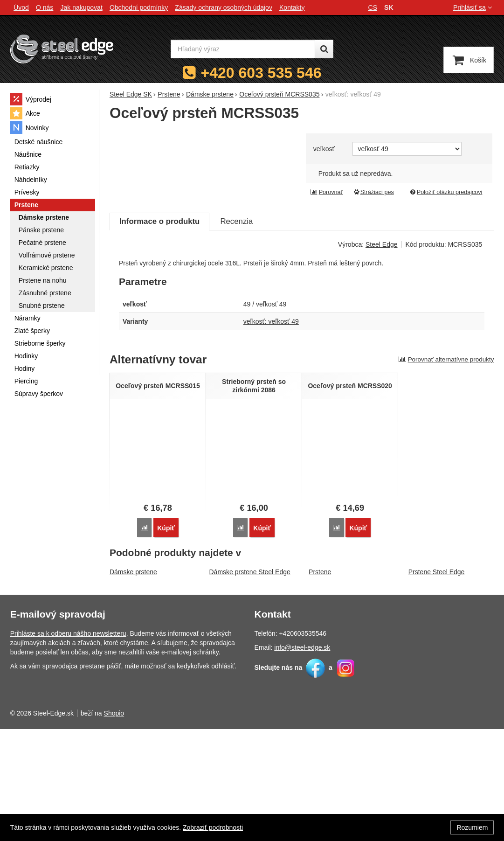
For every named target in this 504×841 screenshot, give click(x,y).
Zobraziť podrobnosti (213, 827)
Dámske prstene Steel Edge (250, 684)
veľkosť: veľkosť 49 (271, 433)
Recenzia (236, 333)
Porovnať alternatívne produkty (446, 471)
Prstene (320, 684)
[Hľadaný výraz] (243, 49)
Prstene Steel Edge (437, 684)
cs (373, 7)
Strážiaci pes (373, 192)
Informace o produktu (159, 333)
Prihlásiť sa (473, 7)
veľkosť (324, 149)
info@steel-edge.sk (302, 759)
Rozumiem (472, 827)
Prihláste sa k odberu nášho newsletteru (68, 745)
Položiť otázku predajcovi (446, 192)
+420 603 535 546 (261, 73)
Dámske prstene (133, 684)
